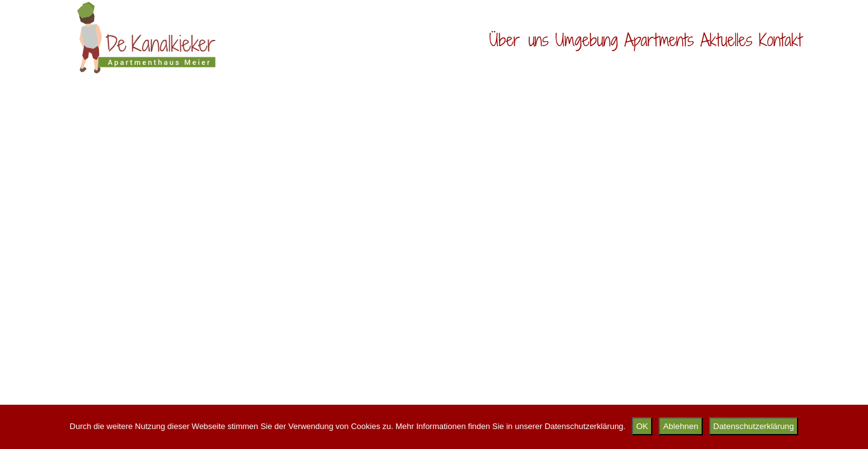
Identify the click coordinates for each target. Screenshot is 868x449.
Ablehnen (680, 426)
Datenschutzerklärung (754, 426)
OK (642, 426)
